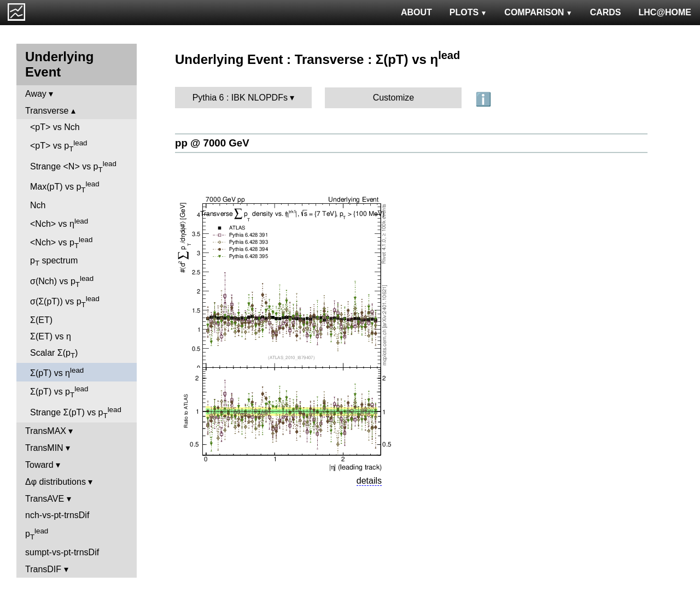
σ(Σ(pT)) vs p (65, 302)
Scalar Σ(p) (54, 354)
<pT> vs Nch (55, 127)
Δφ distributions (56, 482)
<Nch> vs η (59, 223)
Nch (38, 205)
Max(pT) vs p (65, 187)
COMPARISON (538, 12)
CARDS (606, 12)
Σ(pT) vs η (57, 372)
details (369, 481)
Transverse (47, 111)
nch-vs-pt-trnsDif (57, 515)
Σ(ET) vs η (51, 336)
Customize (394, 98)
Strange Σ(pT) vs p (76, 413)
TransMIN (44, 448)
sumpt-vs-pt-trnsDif (62, 552)
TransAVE (45, 499)
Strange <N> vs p (73, 167)
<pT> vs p (59, 146)
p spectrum (54, 262)
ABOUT (416, 12)
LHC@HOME (665, 12)
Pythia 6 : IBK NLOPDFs (240, 98)
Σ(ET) (41, 320)
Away (36, 94)
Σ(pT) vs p (59, 392)
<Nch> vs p (61, 243)
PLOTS (468, 12)
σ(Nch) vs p (62, 281)
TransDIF (43, 569)
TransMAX (46, 431)
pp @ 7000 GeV (212, 143)
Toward (39, 465)
